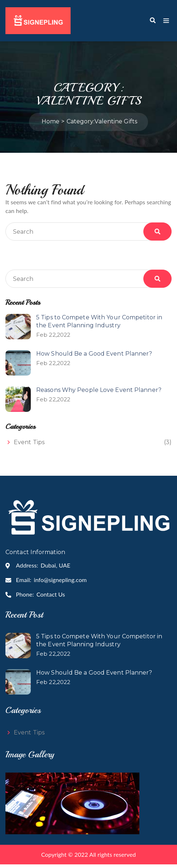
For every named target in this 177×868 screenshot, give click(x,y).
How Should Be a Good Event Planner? (94, 357)
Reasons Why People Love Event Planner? (99, 394)
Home (50, 125)
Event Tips (29, 446)
